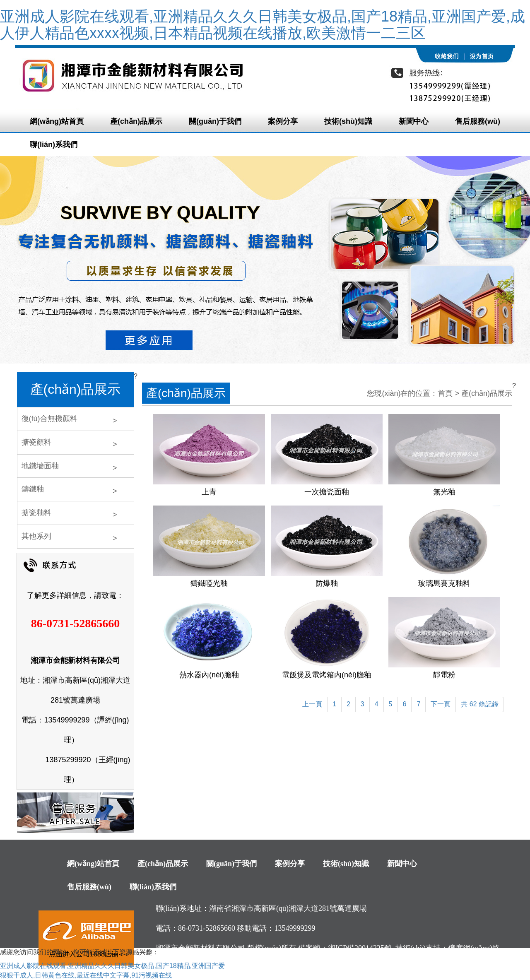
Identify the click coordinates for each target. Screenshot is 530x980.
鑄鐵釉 (33, 489)
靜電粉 (444, 675)
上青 (209, 492)
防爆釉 (327, 583)
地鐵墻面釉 (40, 466)
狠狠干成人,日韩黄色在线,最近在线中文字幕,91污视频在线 (86, 975)
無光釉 (444, 492)
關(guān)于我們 (215, 121)
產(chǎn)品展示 (136, 121)
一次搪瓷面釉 (327, 492)
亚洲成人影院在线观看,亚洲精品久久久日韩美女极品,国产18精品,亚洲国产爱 (112, 966)
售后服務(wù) (478, 121)
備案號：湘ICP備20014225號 (345, 948)
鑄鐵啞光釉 (209, 583)
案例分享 (283, 121)
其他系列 (36, 536)
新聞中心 (414, 121)
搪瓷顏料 (36, 442)
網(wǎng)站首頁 (57, 121)
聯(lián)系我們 (54, 144)
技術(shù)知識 (348, 121)
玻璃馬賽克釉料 (444, 583)
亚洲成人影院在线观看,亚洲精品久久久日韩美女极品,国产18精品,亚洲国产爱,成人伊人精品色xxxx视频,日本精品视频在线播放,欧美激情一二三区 (263, 25)
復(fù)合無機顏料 (49, 419)
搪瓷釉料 (36, 513)
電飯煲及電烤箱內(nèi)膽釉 (327, 675)
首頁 (445, 393)
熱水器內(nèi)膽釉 (209, 675)
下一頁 (441, 704)
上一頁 (312, 704)
